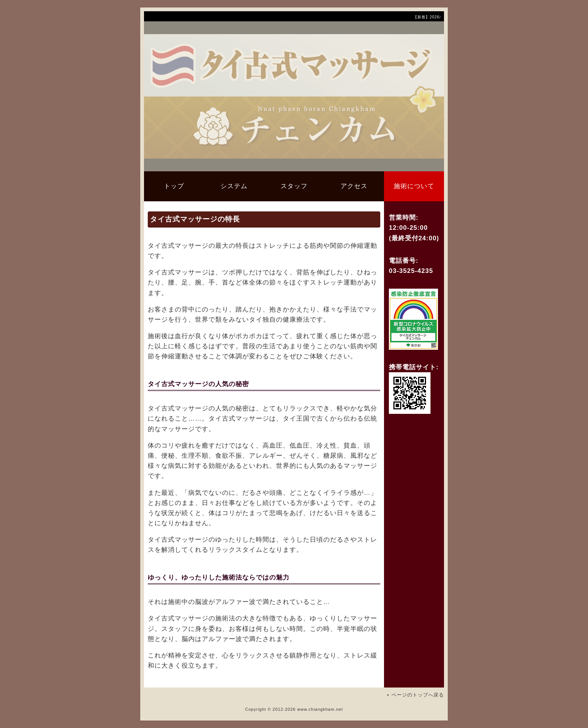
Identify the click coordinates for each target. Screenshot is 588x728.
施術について (414, 186)
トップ (174, 186)
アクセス (354, 186)
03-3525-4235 (411, 271)
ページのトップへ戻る (418, 695)
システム (234, 186)
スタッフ (294, 186)
